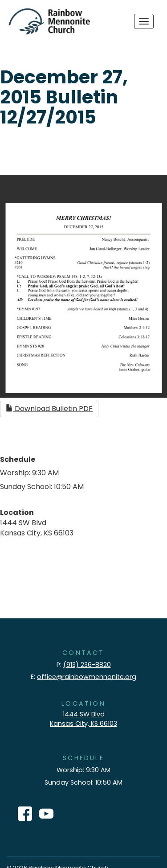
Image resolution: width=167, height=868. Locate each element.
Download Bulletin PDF (49, 409)
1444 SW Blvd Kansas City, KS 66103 (83, 719)
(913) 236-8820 (87, 665)
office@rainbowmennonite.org (87, 677)
